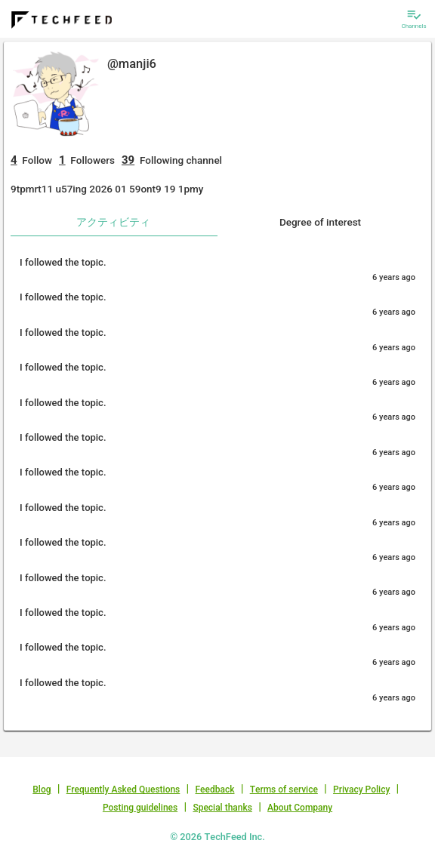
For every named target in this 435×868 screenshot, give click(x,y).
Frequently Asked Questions (123, 790)
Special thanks (222, 808)
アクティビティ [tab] (113, 222)
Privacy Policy (361, 790)
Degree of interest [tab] (320, 222)
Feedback (215, 790)
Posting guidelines (140, 808)
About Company (300, 808)
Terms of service (284, 790)
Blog (42, 790)
